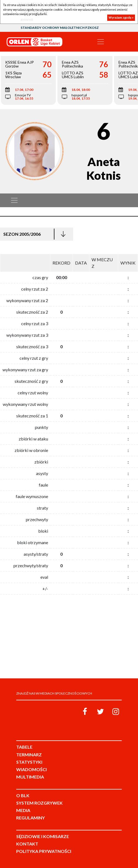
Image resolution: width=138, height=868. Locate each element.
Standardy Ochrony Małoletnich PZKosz (60, 28)
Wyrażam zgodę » (121, 17)
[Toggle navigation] (101, 42)
